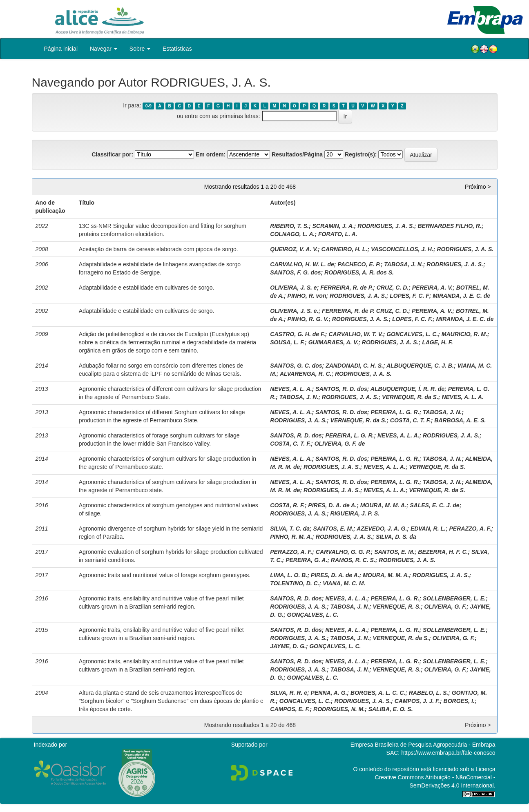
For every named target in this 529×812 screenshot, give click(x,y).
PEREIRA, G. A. (306, 560)
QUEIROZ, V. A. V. (294, 249)
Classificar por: (112, 154)
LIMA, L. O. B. (289, 575)
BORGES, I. (459, 701)
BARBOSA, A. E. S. (460, 420)
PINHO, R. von (307, 296)
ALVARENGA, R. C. (306, 374)
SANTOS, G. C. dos (296, 366)
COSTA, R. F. (287, 505)
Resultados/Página (297, 154)
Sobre (140, 49)
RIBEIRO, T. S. (289, 226)
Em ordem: (211, 154)
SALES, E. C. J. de (434, 505)
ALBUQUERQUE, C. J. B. (420, 366)
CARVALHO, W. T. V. (356, 334)
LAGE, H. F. (437, 342)
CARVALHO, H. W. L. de (302, 264)
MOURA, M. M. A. (383, 505)
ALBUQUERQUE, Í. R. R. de (407, 389)
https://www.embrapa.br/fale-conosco (448, 753)
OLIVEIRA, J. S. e (293, 288)
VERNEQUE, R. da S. (410, 397)
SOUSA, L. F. (287, 342)
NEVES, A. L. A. (291, 389)
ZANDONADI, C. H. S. (354, 366)
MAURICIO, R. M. (464, 334)
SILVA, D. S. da (396, 537)
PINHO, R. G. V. (308, 319)
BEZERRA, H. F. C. (443, 552)
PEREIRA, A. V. (432, 288)
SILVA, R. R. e (289, 693)
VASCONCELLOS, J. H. (402, 249)
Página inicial (61, 49)
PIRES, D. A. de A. (332, 505)
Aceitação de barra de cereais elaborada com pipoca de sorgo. (158, 249)
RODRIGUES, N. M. (339, 709)
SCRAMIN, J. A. (333, 226)
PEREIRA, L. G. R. (395, 412)
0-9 (148, 106)
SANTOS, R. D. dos (341, 389)
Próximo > (478, 187)
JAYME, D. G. (288, 646)
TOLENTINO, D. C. (295, 583)
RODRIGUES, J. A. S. (386, 226)
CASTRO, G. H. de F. (298, 334)
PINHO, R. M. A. (291, 537)
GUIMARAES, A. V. (334, 342)
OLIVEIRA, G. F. (445, 607)
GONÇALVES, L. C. (313, 615)
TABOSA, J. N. (403, 264)
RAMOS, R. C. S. (353, 560)
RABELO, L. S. (429, 693)
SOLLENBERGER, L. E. (454, 598)
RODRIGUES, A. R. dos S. (359, 272)
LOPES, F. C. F (409, 296)
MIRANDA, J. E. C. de (461, 296)
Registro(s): (361, 154)
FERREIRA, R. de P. (347, 288)
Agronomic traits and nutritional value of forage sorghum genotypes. (165, 575)
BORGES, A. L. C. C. (378, 693)
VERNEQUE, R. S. (397, 607)
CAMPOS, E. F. (290, 709)
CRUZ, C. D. (393, 288)
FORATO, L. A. (338, 234)
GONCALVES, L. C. (412, 334)
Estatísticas (177, 49)
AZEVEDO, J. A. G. (382, 529)
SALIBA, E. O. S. (391, 709)
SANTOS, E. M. (334, 529)
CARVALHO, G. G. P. (343, 552)
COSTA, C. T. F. (411, 420)
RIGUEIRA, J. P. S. (355, 513)
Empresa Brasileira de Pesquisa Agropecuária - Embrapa (423, 745)
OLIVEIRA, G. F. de (340, 444)
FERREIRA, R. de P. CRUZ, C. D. (365, 311)
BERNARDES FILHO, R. (449, 226)
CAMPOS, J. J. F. (417, 701)
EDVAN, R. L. (428, 529)
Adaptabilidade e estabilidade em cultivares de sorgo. (147, 288)
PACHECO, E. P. (359, 264)
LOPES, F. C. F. (412, 319)
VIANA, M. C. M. (344, 583)
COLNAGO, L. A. (292, 234)
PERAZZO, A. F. (470, 529)
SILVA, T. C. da (290, 529)
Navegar (104, 49)
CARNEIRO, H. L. (345, 249)
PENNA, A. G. (329, 693)
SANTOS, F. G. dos (295, 272)
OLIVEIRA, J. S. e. (294, 311)
